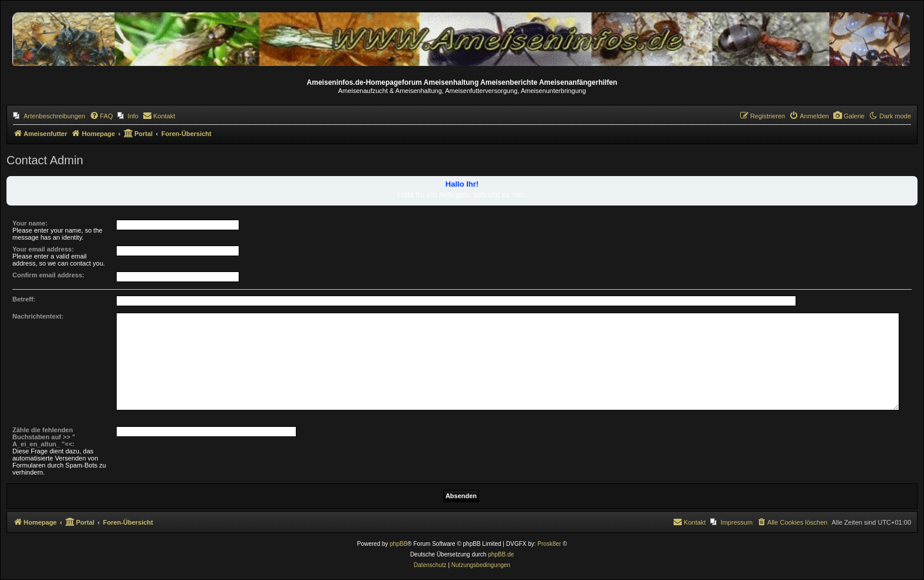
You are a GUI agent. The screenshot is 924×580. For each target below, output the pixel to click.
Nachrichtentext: (38, 316)
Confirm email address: (48, 275)
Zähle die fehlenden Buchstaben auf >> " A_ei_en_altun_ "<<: (44, 437)
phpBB (398, 544)
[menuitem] (49, 116)
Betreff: (24, 299)
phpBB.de (501, 554)
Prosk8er (549, 544)
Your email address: (43, 249)
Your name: (30, 223)
